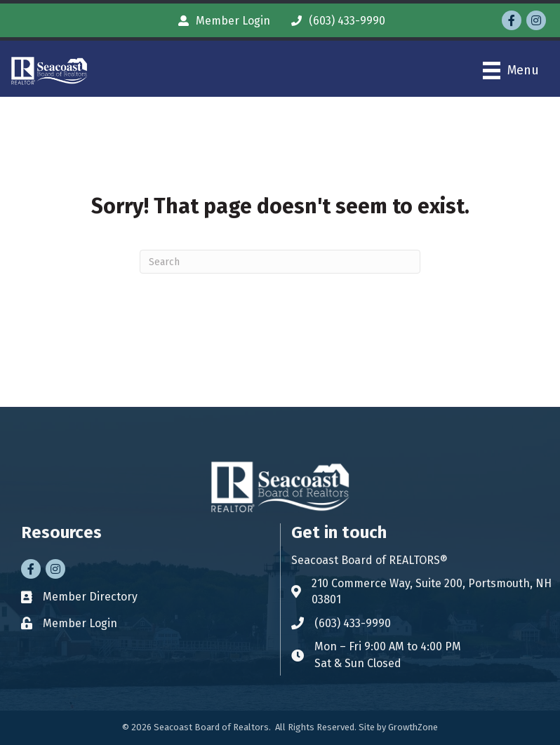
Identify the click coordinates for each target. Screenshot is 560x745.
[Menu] (511, 71)
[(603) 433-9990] (335, 21)
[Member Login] (221, 21)
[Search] (280, 262)
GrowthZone (413, 727)
